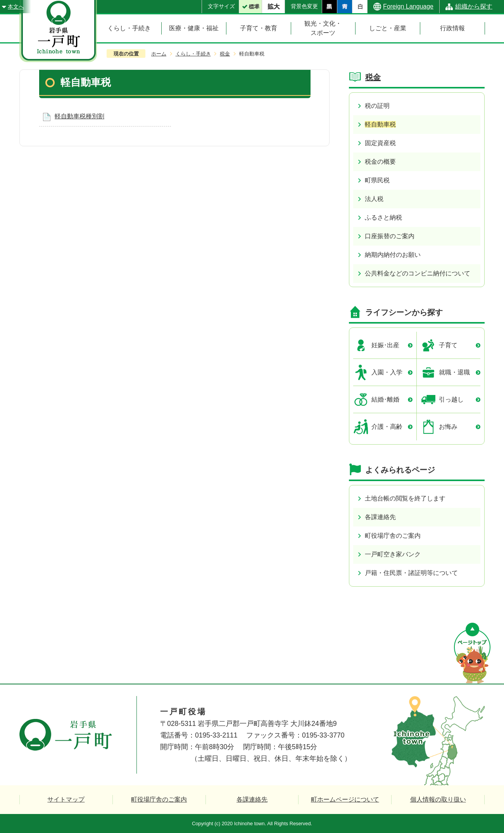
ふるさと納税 (383, 217)
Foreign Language (408, 6)
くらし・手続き (193, 54)
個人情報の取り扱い (438, 799)
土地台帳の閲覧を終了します (405, 498)
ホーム (159, 54)
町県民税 (377, 180)
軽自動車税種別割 (79, 116)
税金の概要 (380, 162)
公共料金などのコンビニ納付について (418, 273)
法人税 (374, 199)
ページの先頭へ (472, 653)
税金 (225, 54)
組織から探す (474, 6)
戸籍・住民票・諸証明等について (411, 573)
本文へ (16, 7)
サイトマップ (66, 799)
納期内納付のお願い (393, 255)
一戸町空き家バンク (393, 554)
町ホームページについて (345, 799)
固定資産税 (380, 143)
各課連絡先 (380, 517)
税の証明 (377, 106)
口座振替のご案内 (390, 236)
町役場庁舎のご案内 (393, 536)
